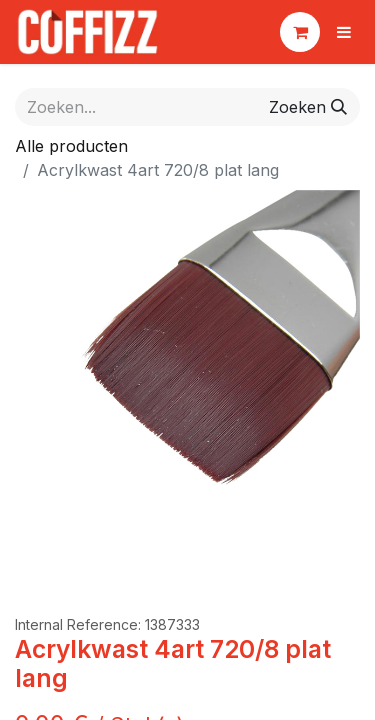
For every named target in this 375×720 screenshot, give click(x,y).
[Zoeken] (308, 107)
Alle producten (71, 146)
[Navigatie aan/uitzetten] (344, 32)
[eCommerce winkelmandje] (300, 32)
